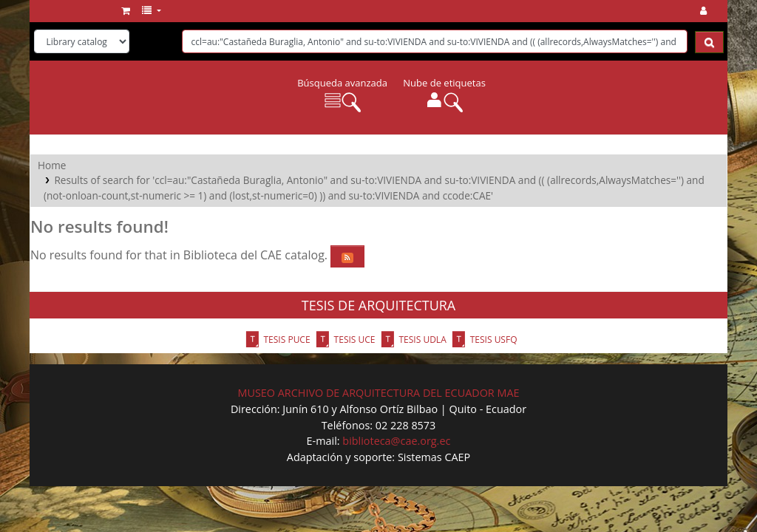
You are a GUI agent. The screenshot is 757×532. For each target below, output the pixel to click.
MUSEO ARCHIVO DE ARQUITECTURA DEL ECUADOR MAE (378, 393)
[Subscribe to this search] (347, 256)
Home (52, 165)
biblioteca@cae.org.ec (396, 441)
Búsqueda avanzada (342, 83)
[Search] (709, 42)
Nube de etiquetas (444, 83)
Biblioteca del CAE (78, 11)
